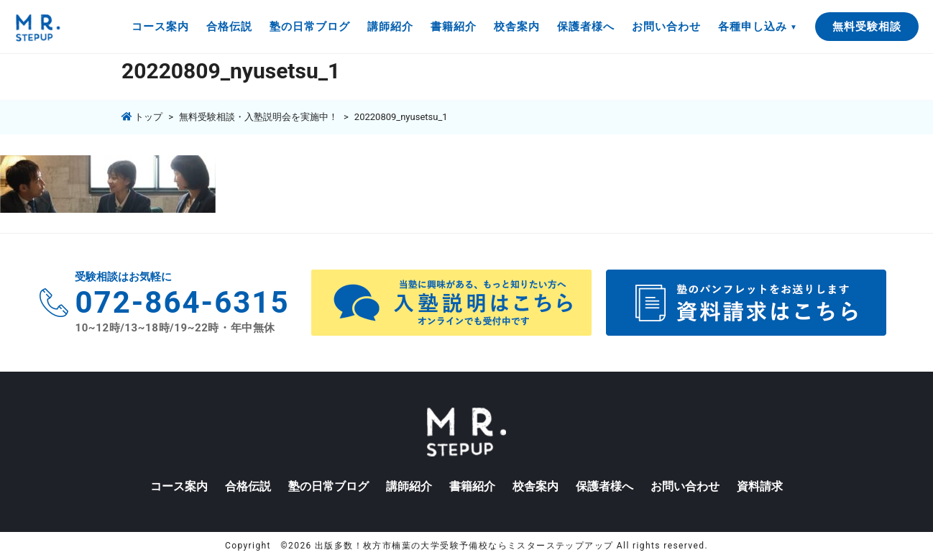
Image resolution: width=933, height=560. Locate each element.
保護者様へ (586, 27)
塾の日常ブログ (310, 27)
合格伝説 (229, 27)
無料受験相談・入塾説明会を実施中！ (258, 117)
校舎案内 (517, 27)
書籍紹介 (454, 27)
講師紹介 (390, 27)
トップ (142, 117)
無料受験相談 (867, 27)
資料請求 (760, 486)
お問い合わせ (666, 27)
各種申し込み (753, 27)
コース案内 (160, 27)
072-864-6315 (182, 302)
